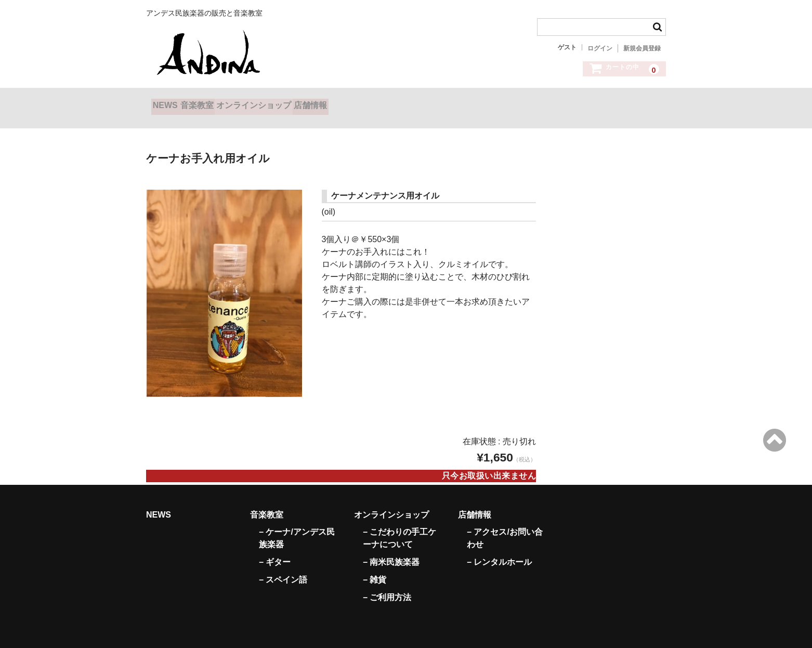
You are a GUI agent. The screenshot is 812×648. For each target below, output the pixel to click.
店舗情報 (379, 103)
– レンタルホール (499, 550)
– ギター (275, 550)
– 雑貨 (375, 567)
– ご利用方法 (387, 585)
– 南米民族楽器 (391, 550)
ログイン (600, 48)
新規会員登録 (642, 48)
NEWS (171, 103)
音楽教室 (224, 103)
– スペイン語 (283, 567)
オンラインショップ (301, 103)
